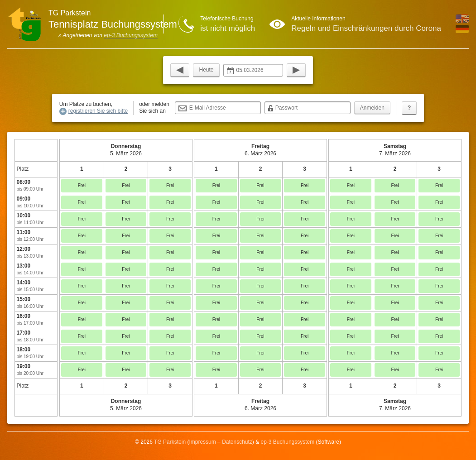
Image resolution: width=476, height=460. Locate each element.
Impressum (202, 442)
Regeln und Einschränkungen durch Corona (366, 28)
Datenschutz (237, 442)
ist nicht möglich (228, 28)
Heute (206, 70)
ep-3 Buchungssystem (131, 35)
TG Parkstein (170, 442)
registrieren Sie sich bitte (98, 111)
